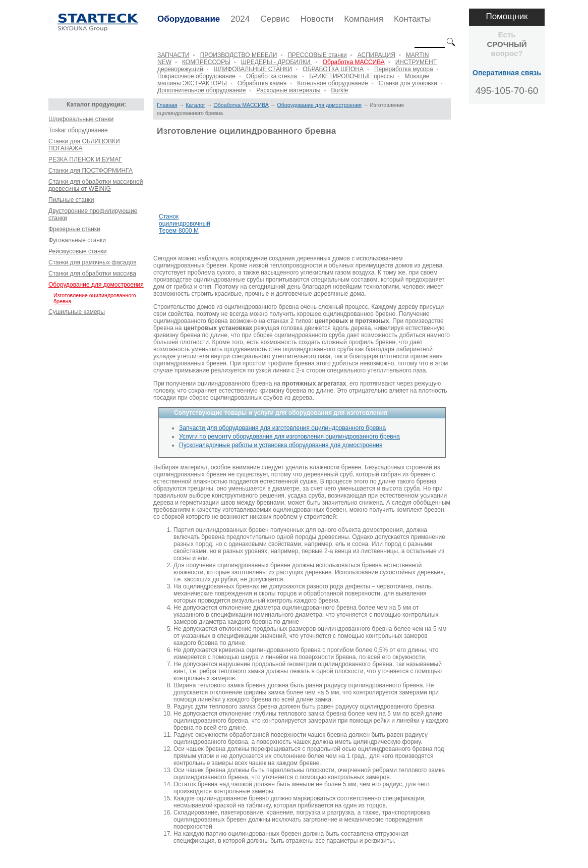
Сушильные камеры (77, 312)
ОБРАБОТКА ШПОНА (333, 69)
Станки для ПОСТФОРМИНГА (91, 171)
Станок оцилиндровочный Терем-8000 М (185, 224)
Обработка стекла (272, 76)
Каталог (195, 105)
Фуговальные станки (77, 240)
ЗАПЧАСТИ (173, 55)
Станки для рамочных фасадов (93, 262)
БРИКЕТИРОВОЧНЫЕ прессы (351, 76)
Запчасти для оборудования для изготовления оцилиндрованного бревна (282, 428)
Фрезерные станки (74, 229)
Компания (364, 19)
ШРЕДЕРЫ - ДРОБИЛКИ (277, 62)
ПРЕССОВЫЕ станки (317, 55)
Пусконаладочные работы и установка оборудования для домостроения (281, 445)
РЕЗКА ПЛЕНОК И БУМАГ (85, 159)
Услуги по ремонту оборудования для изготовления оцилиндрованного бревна (289, 437)
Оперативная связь (507, 73)
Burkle (339, 90)
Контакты (412, 19)
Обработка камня (262, 83)
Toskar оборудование (78, 130)
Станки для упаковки (408, 83)
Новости (317, 19)
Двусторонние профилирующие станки (93, 214)
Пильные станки (71, 200)
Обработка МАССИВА (354, 62)
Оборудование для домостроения (96, 285)
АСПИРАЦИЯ (376, 55)
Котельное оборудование (333, 83)
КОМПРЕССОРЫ (206, 62)
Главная (167, 105)
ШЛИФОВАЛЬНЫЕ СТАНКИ (253, 69)
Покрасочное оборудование (196, 76)
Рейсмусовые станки (78, 251)
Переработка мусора (404, 69)
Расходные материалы (288, 90)
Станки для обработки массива (92, 274)
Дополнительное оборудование (201, 90)
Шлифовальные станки (81, 119)
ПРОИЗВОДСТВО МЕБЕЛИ (239, 55)
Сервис (275, 19)
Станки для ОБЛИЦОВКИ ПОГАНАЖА (84, 145)
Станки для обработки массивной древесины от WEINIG (96, 185)
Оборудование (189, 19)
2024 (240, 19)
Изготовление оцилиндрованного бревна (95, 298)
